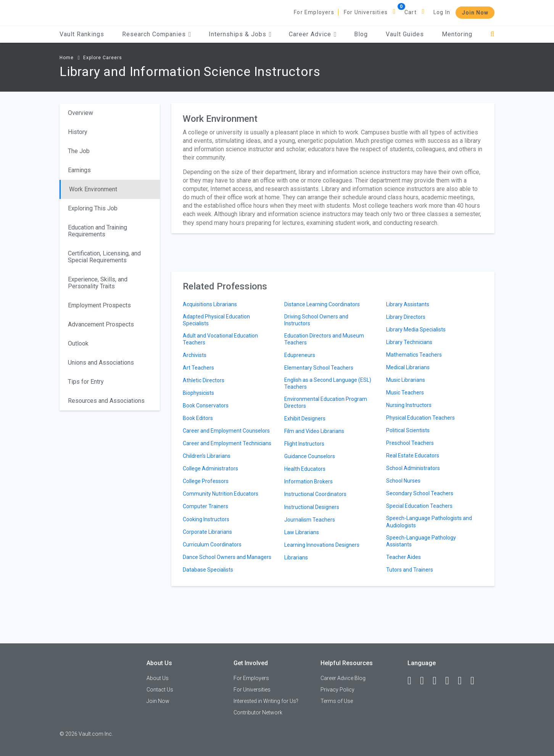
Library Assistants (408, 304)
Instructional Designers (312, 507)
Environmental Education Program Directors (326, 402)
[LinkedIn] (425, 681)
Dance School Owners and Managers (227, 557)
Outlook (78, 343)
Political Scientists (408, 430)
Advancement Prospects (101, 324)
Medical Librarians (408, 367)
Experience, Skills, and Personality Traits (98, 283)
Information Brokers (308, 481)
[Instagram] (451, 681)
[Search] (492, 34)
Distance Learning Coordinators (322, 304)
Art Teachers (198, 368)
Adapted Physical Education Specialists (216, 320)
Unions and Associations (101, 363)
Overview (81, 113)
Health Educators (305, 469)
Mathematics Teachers (414, 355)
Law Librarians (302, 532)
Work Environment (93, 189)
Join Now (475, 13)
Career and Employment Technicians (227, 443)
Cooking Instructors (206, 519)
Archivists (195, 355)
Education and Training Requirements (97, 231)
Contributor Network (258, 712)
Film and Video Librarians (314, 431)
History (78, 132)
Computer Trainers (205, 506)
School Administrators (413, 468)
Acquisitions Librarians (210, 304)
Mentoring (457, 34)
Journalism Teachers (310, 520)
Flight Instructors (304, 444)
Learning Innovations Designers (322, 545)
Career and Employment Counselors (226, 431)
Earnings (79, 170)
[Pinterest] (463, 681)
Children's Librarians (207, 456)
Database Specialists (208, 570)
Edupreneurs (300, 355)
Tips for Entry (86, 382)
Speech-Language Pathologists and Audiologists (429, 522)
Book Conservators (206, 405)
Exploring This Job (93, 208)
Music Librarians (406, 380)
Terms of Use (337, 701)
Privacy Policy (337, 690)
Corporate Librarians (207, 532)
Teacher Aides (403, 557)
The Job (79, 151)
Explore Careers (103, 58)
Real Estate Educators (413, 456)
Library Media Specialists (416, 330)
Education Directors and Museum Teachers (324, 339)
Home (67, 58)
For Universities (366, 12)
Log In (442, 12)
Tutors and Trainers (410, 570)
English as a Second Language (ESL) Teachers (328, 383)
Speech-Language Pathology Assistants (421, 541)
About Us (158, 678)
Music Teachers (405, 393)
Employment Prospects (99, 305)
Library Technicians (409, 342)
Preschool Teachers (410, 443)
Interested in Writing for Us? (266, 701)
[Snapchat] (476, 681)
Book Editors (198, 418)
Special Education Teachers (419, 506)
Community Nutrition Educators (221, 494)
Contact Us (160, 690)
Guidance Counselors (310, 456)
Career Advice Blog (343, 678)
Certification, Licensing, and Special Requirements (104, 257)
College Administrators (210, 468)
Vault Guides (405, 34)
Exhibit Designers (305, 418)
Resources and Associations (106, 401)
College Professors (206, 481)
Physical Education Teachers (420, 418)
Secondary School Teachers (420, 493)
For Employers (314, 12)
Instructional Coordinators (315, 494)
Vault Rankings (82, 34)
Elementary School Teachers (319, 368)
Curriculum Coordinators (212, 544)
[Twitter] (438, 681)
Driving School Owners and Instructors (316, 320)
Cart (411, 12)
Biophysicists (198, 393)
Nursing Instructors (409, 405)
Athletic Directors (204, 380)
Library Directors (406, 317)
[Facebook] (413, 681)
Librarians (296, 557)
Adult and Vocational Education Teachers (220, 339)
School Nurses (403, 481)
